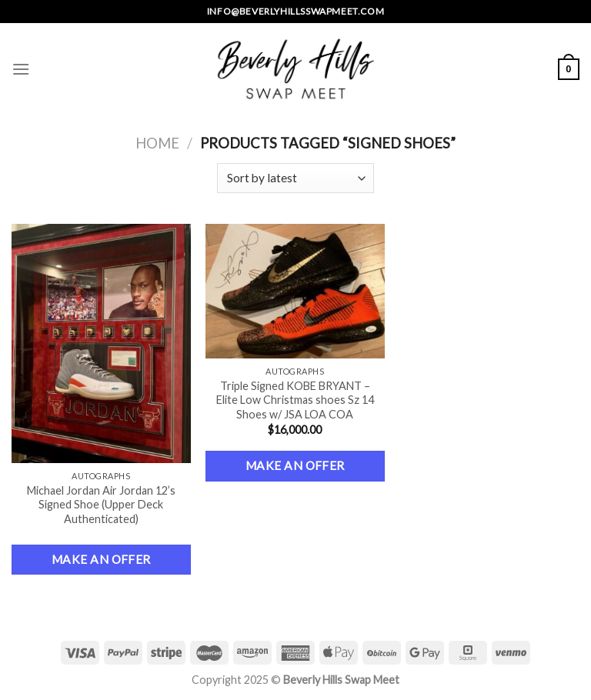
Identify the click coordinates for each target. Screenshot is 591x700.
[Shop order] (295, 178)
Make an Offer (101, 559)
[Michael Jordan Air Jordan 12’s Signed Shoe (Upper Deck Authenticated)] (101, 343)
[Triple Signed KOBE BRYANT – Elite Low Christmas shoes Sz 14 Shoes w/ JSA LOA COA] (295, 291)
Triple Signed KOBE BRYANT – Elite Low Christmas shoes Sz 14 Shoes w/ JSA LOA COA (295, 400)
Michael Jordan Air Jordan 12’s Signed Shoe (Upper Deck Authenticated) (101, 505)
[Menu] (21, 69)
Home (157, 143)
